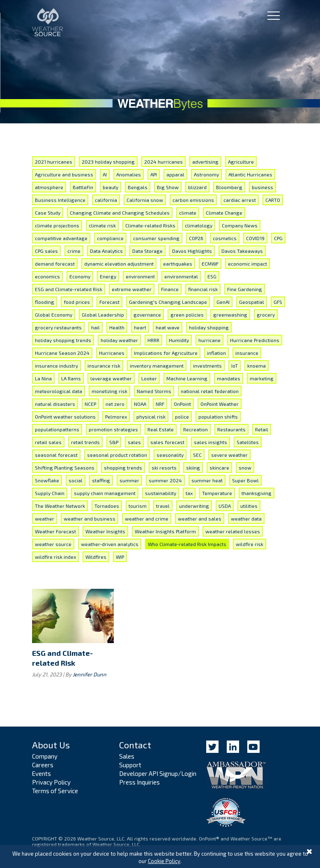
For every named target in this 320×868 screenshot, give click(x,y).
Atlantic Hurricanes (250, 174)
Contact (135, 745)
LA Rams (71, 378)
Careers (43, 765)
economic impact (247, 264)
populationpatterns (57, 429)
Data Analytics (106, 251)
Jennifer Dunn (90, 674)
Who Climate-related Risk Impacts (187, 544)
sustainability (161, 493)
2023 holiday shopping (108, 162)
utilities (249, 506)
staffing (101, 480)
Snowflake (47, 480)
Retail (262, 429)
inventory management (157, 366)
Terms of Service (55, 791)
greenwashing (230, 315)
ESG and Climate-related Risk (69, 289)
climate (188, 213)
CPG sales (46, 251)
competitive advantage (61, 238)
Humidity (179, 340)
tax (189, 493)
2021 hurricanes (54, 162)
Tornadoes (107, 506)
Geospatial (252, 302)
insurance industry (56, 366)
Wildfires (96, 557)
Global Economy (54, 315)
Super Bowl (245, 480)
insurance (247, 353)
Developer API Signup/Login (158, 773)
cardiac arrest (240, 200)
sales (134, 442)
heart (140, 327)
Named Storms (154, 391)
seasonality (170, 455)
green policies (187, 315)
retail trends (85, 442)
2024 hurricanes (163, 162)
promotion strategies (113, 429)
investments (207, 366)
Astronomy (206, 174)
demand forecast (55, 264)
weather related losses (233, 531)
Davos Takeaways (242, 251)
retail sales (48, 442)
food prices (77, 302)
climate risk (102, 225)
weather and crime (147, 518)
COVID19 (255, 238)
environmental (181, 276)
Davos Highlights (192, 251)
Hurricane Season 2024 (62, 353)
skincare (219, 468)
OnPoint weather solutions (65, 417)
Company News (240, 225)
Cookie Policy (164, 861)
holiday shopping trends (63, 340)
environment (140, 276)
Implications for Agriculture (166, 353)
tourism (138, 506)
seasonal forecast (56, 455)
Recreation (196, 429)
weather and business (90, 518)
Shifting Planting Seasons (65, 468)
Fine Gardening (245, 289)
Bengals (138, 187)
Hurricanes (112, 353)
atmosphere (49, 187)
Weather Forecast (55, 531)
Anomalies (129, 174)
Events (41, 773)
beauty (111, 187)
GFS (278, 302)
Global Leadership (103, 315)
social (76, 480)
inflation (216, 353)
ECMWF (210, 264)
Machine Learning (187, 378)
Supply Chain (50, 493)
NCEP (90, 404)
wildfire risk (250, 544)
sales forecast (167, 442)
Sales (127, 756)
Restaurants (231, 429)
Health (117, 327)
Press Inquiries (139, 782)
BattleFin (83, 187)
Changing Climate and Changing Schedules (120, 213)
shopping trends (123, 468)
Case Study (48, 213)
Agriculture (241, 162)
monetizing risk (109, 391)
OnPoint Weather (220, 404)
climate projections (57, 225)
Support (130, 765)
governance (147, 315)
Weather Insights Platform (165, 531)
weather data (246, 518)
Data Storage (147, 251)
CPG (278, 238)
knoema (257, 366)
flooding (45, 302)
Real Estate (161, 429)
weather (45, 518)
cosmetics (225, 238)
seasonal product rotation (117, 455)
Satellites (248, 442)
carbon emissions (193, 200)
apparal (175, 174)
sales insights (211, 442)
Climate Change (224, 213)
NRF (160, 404)
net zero (115, 404)
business (262, 187)
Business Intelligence (60, 200)
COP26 (196, 238)
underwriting (194, 506)
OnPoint (182, 404)
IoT (235, 366)
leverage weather (111, 378)
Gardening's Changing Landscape (168, 302)
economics (47, 276)
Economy (80, 276)
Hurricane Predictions (255, 340)
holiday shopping (209, 327)
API (154, 174)
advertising (205, 162)
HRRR (153, 340)
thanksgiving (257, 493)
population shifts (218, 417)
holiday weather (119, 340)
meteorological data (59, 391)
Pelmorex (116, 417)
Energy (108, 276)
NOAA (140, 404)
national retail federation (210, 391)
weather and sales (200, 518)
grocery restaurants (58, 327)
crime (74, 251)
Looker (149, 378)
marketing (262, 378)
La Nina (43, 378)
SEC (197, 455)
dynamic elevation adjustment (119, 264)
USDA (225, 506)
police (182, 417)
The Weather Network (60, 506)
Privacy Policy (51, 782)
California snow (145, 200)
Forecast (109, 302)
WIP (120, 557)
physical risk (151, 417)
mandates (229, 378)
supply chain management (105, 493)
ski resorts (164, 468)
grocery (266, 315)
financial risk (203, 289)
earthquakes (178, 264)
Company (45, 756)
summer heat (207, 480)
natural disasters (55, 404)
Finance (170, 289)
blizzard (197, 187)
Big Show (168, 187)
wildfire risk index (55, 557)
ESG (212, 276)
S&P (114, 442)
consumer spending (156, 238)
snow (245, 468)
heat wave (168, 327)
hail (96, 327)
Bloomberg (229, 187)
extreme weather (132, 289)
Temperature (217, 493)
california (106, 200)
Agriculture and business (64, 174)
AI (105, 174)
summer (129, 480)
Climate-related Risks (150, 225)
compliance (110, 238)
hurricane (209, 340)
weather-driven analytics (110, 544)
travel (163, 506)
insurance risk (104, 366)
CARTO (273, 200)
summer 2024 (165, 480)
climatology (199, 225)
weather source (53, 544)
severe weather (229, 455)
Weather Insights (105, 531)
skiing (193, 468)
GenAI (223, 302)
